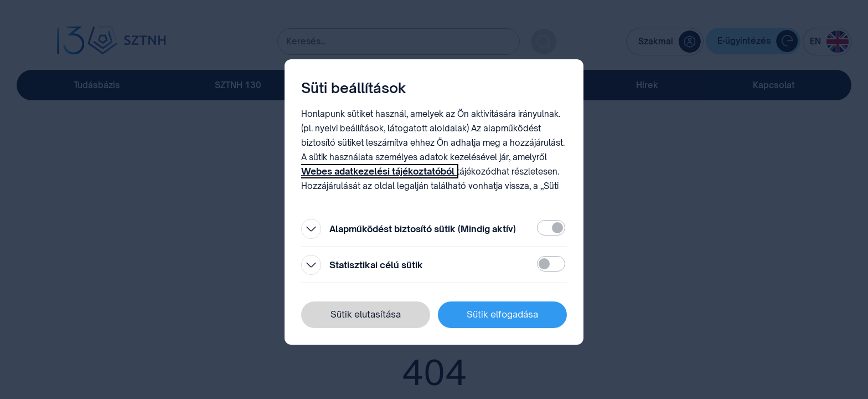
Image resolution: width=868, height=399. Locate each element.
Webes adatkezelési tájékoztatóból (379, 171)
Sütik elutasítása (366, 314)
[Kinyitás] (311, 229)
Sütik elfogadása (502, 314)
